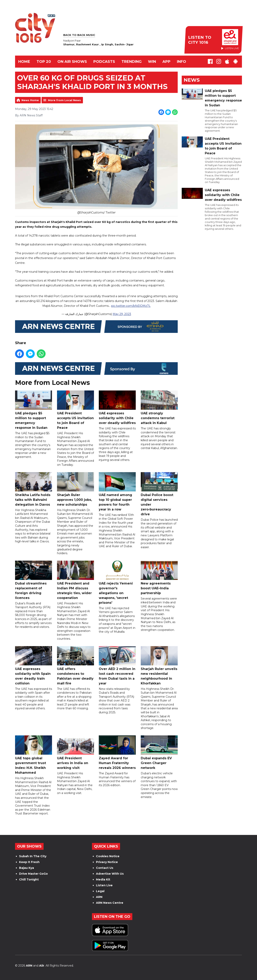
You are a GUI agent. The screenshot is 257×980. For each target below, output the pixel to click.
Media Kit (103, 879)
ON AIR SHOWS (72, 62)
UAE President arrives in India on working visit (75, 753)
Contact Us (105, 868)
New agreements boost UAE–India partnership (159, 578)
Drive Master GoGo (33, 874)
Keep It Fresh (29, 862)
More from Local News (64, 100)
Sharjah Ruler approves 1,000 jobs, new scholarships (75, 489)
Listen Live (104, 885)
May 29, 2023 (122, 314)
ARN (99, 897)
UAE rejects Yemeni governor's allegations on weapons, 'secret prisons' (117, 583)
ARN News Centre (110, 903)
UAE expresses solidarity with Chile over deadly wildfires (117, 408)
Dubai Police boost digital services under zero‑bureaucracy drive (159, 494)
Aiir (42, 966)
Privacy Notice (107, 862)
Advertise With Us (110, 874)
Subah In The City (33, 856)
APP (166, 62)
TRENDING (132, 62)
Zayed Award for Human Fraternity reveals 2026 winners (117, 753)
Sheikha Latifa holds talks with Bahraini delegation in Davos (34, 489)
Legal (100, 891)
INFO (182, 62)
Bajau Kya (27, 868)
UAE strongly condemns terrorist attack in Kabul (159, 408)
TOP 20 (44, 62)
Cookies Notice (108, 856)
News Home (30, 100)
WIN (152, 62)
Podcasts (104, 62)
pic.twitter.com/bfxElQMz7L (131, 306)
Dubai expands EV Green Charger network (159, 753)
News (192, 80)
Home (24, 62)
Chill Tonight (29, 879)
